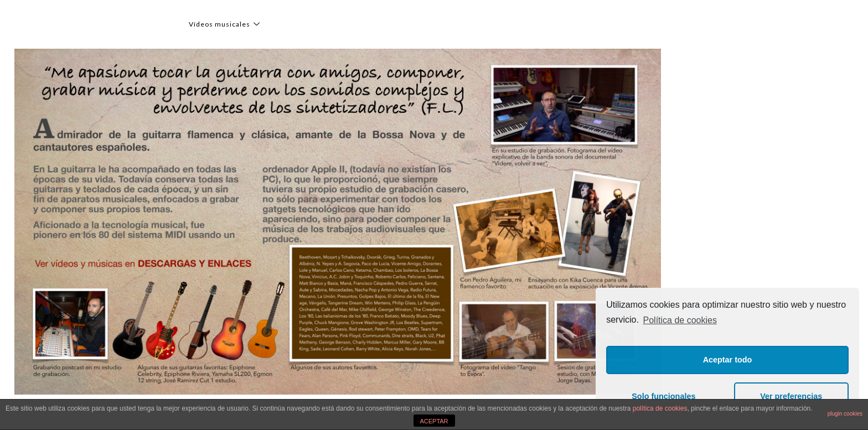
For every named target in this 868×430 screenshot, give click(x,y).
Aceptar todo (728, 360)
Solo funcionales (663, 396)
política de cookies (660, 408)
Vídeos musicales (226, 24)
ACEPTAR (434, 421)
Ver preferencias (791, 396)
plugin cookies (845, 414)
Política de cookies (680, 320)
